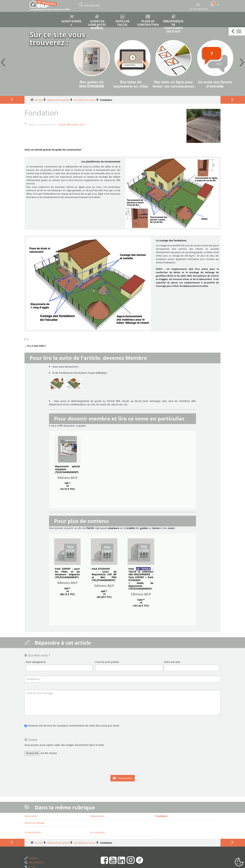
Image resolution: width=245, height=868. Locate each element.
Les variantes (97, 832)
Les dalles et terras (85, 100)
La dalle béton (33, 832)
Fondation (161, 816)
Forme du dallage (35, 823)
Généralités (31, 816)
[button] (237, 31)
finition (103, 373)
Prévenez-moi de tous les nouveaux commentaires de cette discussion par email (73, 726)
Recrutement (34, 862)
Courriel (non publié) (107, 662)
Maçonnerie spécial (58, 100)
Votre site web (172, 662)
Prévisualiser (126, 778)
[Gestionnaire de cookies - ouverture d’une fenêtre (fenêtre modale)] (239, 862)
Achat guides (72, 19)
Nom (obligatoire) (36, 662)
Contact (31, 858)
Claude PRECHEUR (68, 125)
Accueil (39, 100)
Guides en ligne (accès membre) (97, 21)
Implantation (97, 816)
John (82, 125)
